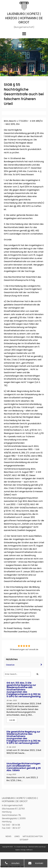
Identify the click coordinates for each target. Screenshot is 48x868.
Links (17, 836)
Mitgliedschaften (33, 836)
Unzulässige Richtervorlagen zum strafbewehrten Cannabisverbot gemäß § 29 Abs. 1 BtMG (24, 767)
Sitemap (24, 840)
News (8, 836)
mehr (12, 720)
